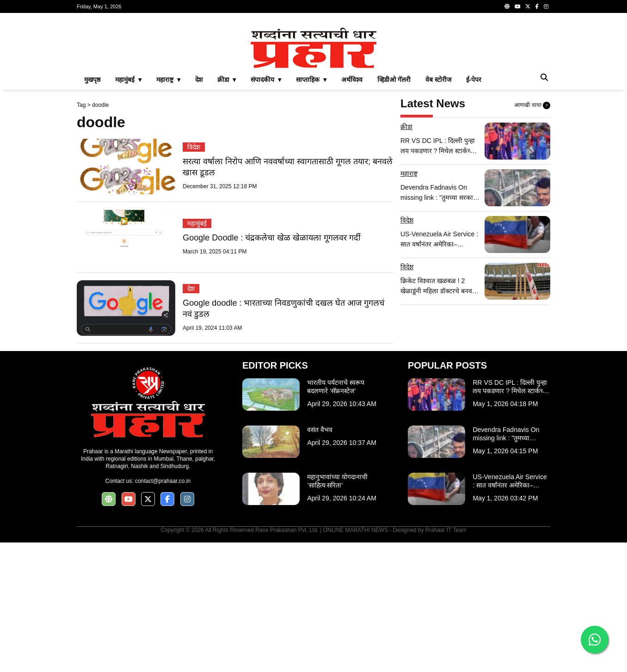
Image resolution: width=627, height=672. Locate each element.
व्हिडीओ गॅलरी (394, 209)
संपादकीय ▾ (266, 209)
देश (199, 209)
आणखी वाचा (532, 235)
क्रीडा (406, 256)
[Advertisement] (313, 85)
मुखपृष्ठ (92, 209)
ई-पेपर (474, 209)
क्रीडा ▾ (227, 209)
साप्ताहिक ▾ (311, 209)
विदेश (194, 277)
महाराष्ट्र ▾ (168, 209)
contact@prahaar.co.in (163, 610)
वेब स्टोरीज (438, 209)
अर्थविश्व (352, 209)
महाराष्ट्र (409, 303)
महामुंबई (197, 353)
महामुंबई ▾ (128, 209)
